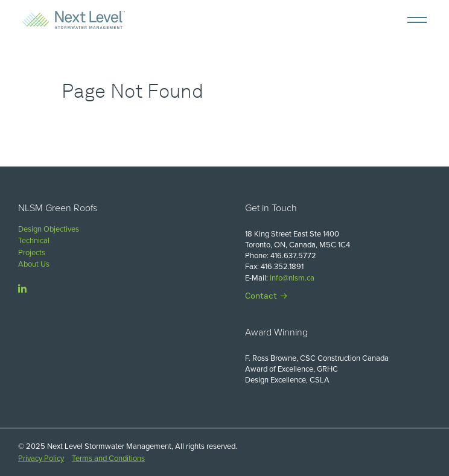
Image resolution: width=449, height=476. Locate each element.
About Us (34, 264)
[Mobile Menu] (417, 20)
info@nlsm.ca (292, 278)
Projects (32, 252)
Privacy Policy (41, 458)
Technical (34, 240)
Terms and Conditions (108, 458)
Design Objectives (49, 229)
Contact (261, 296)
